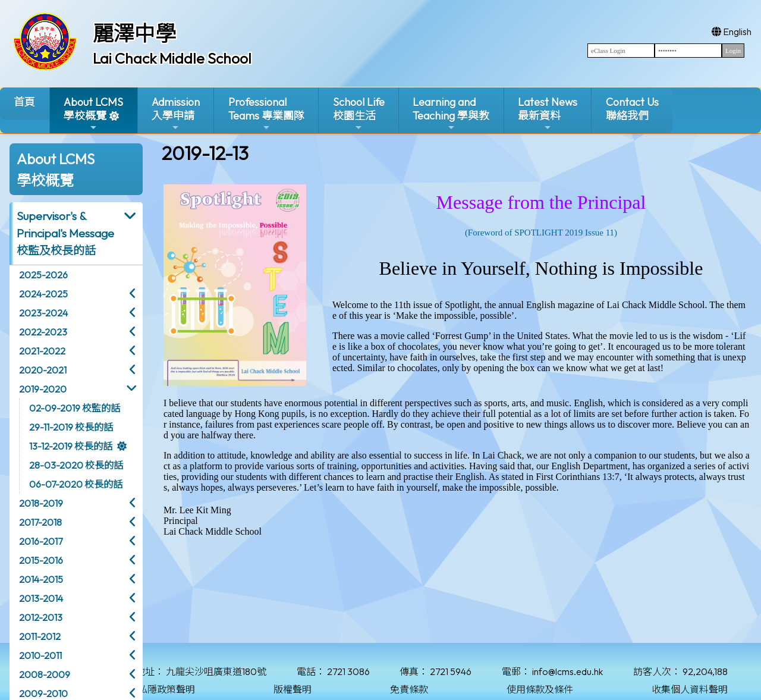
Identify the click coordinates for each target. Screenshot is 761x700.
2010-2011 (40, 655)
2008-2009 (45, 674)
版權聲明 (293, 689)
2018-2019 (41, 503)
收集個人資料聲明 (690, 689)
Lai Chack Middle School (172, 58)
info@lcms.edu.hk (567, 671)
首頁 (24, 102)
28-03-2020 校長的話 (76, 465)
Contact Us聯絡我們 (632, 109)
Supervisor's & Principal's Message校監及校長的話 (65, 233)
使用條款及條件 (540, 689)
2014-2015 (41, 579)
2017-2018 (40, 522)
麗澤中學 (134, 33)
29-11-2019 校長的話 (71, 427)
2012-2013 (41, 617)
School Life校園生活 (359, 114)
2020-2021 (43, 370)
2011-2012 (40, 636)
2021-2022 (42, 351)
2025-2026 (43, 275)
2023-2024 (43, 313)
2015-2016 (41, 560)
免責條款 (409, 689)
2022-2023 (43, 332)
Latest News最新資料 (548, 114)
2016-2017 (41, 541)
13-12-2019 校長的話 (71, 446)
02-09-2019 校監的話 (75, 408)
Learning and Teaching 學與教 (451, 114)
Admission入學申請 (176, 114)
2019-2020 (43, 389)
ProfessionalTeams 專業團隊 (266, 114)
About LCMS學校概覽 (93, 114)
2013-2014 (41, 598)
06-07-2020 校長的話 (76, 484)
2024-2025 (43, 294)
